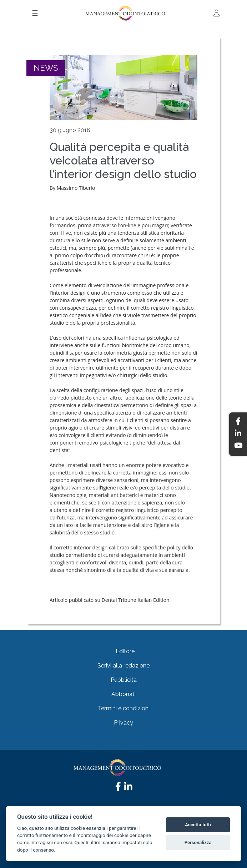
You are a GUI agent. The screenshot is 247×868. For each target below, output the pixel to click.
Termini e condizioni (124, 708)
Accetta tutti (198, 825)
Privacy (123, 723)
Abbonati (123, 694)
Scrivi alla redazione (123, 666)
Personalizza (198, 842)
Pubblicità (124, 680)
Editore (125, 651)
